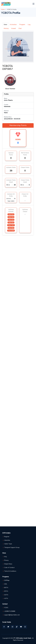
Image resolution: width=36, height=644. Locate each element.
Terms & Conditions (10, 571)
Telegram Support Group (12, 548)
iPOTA (6, 591)
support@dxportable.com (12, 615)
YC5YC (6, 608)
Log (29, 25)
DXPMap (7, 580)
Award (13, 28)
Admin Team (8, 544)
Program (22, 25)
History (6, 28)
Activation (13, 25)
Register (7, 537)
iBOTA (6, 588)
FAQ (6, 557)
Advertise (7, 540)
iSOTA (6, 595)
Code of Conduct (9, 568)
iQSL (6, 584)
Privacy (6, 560)
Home (3, 9)
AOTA (6, 598)
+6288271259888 (10, 611)
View (5, 25)
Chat (20, 28)
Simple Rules (8, 564)
